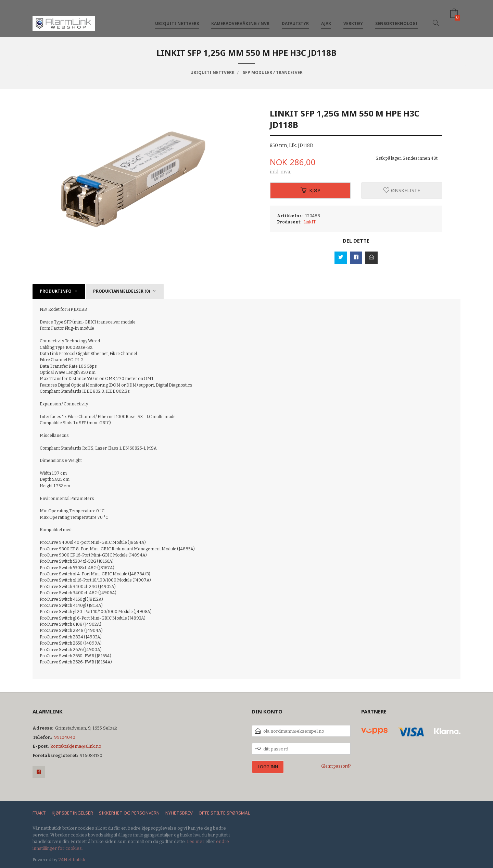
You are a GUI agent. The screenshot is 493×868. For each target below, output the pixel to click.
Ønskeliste (402, 190)
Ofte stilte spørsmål (224, 813)
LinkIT (309, 222)
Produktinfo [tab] (56, 291)
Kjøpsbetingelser (72, 813)
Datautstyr (295, 17)
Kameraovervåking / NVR (240, 17)
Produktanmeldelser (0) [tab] (122, 291)
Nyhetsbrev (179, 813)
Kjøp (311, 190)
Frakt (39, 813)
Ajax (326, 17)
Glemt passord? (336, 766)
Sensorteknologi (396, 17)
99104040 (65, 737)
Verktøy (353, 17)
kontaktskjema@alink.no (76, 746)
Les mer (196, 841)
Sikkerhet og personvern (129, 813)
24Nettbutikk (72, 860)
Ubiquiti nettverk (177, 17)
